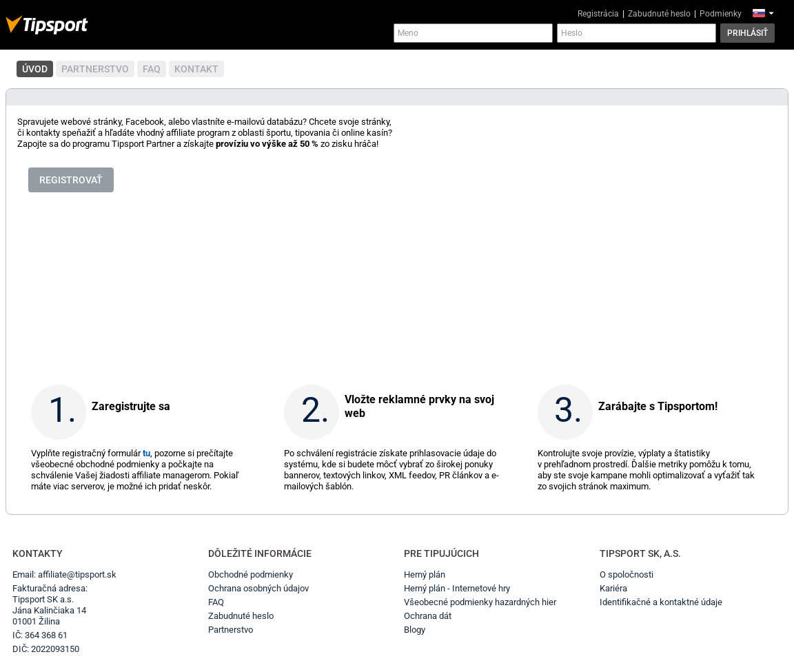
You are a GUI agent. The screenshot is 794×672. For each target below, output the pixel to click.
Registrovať (71, 180)
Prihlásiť (747, 33)
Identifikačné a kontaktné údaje (661, 602)
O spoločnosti (627, 574)
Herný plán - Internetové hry (457, 588)
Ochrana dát (428, 616)
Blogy (415, 630)
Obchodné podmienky (251, 574)
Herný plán (425, 574)
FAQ (216, 602)
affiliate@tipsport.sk (77, 574)
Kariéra (613, 588)
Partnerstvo (231, 630)
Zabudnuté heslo (659, 14)
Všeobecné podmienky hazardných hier (480, 602)
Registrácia (598, 14)
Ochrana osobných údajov (258, 588)
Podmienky (721, 14)
